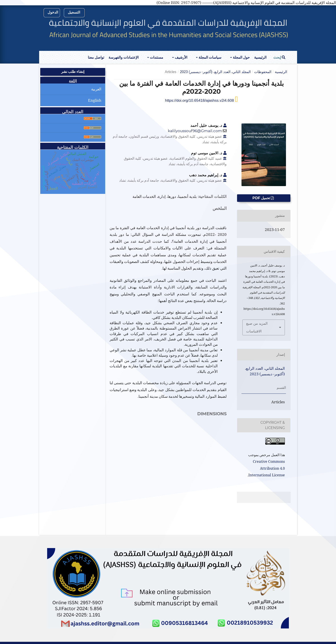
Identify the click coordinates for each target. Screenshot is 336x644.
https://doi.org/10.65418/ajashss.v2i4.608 (200, 100)
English (95, 100)
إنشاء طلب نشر (73, 72)
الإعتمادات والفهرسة (124, 57)
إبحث (279, 57)
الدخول (53, 12)
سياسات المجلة (209, 57)
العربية (96, 89)
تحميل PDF (262, 198)
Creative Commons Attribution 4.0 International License (267, 468)
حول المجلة (241, 57)
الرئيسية (260, 57)
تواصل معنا (96, 57)
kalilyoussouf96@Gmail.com (195, 131)
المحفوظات (263, 72)
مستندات (156, 57)
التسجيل (74, 12)
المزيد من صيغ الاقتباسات (257, 327)
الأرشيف (181, 57)
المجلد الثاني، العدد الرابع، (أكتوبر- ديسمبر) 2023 (215, 72)
